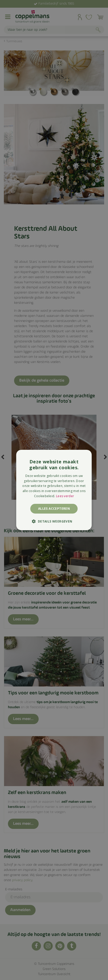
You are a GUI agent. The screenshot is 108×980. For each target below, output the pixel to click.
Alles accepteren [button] (54, 509)
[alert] (54, 490)
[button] (54, 521)
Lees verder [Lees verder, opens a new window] (65, 496)
